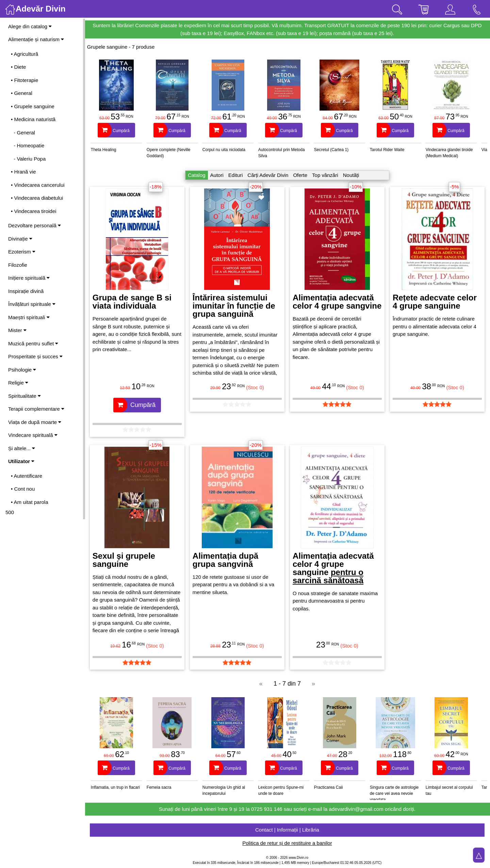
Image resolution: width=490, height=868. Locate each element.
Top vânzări (325, 175)
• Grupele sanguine (33, 106)
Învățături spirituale (32, 304)
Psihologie (22, 370)
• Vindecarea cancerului (38, 185)
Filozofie (18, 265)
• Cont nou (23, 489)
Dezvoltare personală (35, 225)
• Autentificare (27, 476)
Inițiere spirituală (29, 278)
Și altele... (22, 448)
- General (23, 133)
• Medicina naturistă (33, 119)
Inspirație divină (26, 291)
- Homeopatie (28, 145)
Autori (217, 175)
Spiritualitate (24, 396)
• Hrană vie (23, 172)
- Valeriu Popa (28, 159)
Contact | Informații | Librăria (288, 830)
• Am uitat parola (29, 502)
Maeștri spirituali (29, 317)
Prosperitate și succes (35, 356)
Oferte (300, 175)
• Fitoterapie (24, 80)
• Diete (18, 67)
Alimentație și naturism (36, 39)
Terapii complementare (36, 409)
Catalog (197, 175)
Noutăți (352, 175)
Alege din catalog (30, 26)
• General (22, 93)
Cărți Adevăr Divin (268, 175)
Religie (18, 383)
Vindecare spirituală (33, 435)
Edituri (236, 175)
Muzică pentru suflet (33, 343)
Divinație (20, 239)
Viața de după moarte (35, 422)
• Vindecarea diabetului (37, 198)
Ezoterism (22, 252)
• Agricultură (24, 54)
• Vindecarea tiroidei (34, 211)
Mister (17, 330)
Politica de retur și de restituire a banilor (287, 843)
